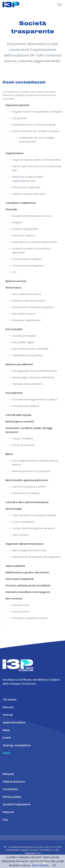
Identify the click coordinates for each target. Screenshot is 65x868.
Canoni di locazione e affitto (29, 487)
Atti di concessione (23, 445)
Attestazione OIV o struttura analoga (34, 125)
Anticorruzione (21, 612)
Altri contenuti (14, 599)
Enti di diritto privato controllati (30, 349)
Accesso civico (21, 605)
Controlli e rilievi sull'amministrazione (27, 502)
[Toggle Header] (60, 5)
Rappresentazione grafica (27, 355)
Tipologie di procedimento (28, 384)
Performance (13, 288)
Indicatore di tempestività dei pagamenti (36, 557)
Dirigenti (17, 222)
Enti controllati (14, 329)
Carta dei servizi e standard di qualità (34, 515)
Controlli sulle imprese (18, 415)
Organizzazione (15, 153)
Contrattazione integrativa (28, 266)
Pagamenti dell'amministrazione (25, 544)
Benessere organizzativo (26, 320)
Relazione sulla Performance (29, 301)
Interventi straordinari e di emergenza (28, 592)
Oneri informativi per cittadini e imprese (36, 131)
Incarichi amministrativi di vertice (32, 216)
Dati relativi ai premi (24, 314)
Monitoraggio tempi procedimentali (33, 377)
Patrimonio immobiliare (26, 493)
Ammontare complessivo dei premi (33, 307)
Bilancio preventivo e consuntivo (31, 471)
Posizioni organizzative (25, 229)
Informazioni (40, 865)
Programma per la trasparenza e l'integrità (37, 112)
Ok (54, 865)
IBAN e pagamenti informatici (29, 550)
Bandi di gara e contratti (20, 422)
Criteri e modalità (23, 439)
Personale (11, 209)
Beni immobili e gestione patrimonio (27, 480)
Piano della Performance (27, 294)
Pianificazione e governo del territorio (27, 572)
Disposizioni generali (17, 105)
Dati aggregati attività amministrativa (35, 371)
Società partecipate (24, 336)
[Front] (15, 5)
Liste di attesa (20, 535)
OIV (14, 272)
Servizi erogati (14, 509)
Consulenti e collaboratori (21, 203)
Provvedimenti (14, 393)
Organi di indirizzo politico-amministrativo (37, 160)
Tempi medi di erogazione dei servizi (34, 528)
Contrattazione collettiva (27, 259)
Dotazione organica (24, 236)
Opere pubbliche (15, 566)
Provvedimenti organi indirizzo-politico (35, 399)
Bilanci (9, 454)
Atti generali (19, 118)
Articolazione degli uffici (26, 187)
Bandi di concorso (16, 281)
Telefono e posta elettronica (29, 194)
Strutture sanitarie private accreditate (28, 586)
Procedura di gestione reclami (30, 618)
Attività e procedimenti (19, 364)
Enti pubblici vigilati (23, 342)
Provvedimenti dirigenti (26, 406)
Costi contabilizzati (23, 522)
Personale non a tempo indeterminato (35, 242)
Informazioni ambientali (19, 579)
